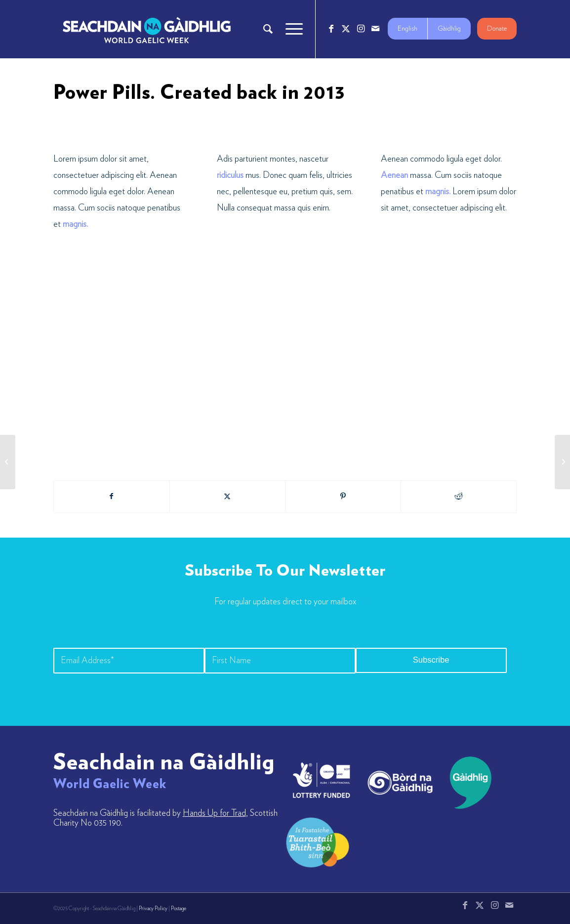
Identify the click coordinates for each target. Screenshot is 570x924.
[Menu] (291, 29)
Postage (179, 908)
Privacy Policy (153, 908)
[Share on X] (227, 497)
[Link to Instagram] (361, 29)
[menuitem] (268, 29)
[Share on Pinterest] (343, 497)
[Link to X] (346, 29)
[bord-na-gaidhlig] (400, 783)
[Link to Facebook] (331, 29)
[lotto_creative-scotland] (322, 780)
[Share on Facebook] (112, 497)
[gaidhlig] (468, 783)
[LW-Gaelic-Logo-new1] (318, 841)
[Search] (268, 29)
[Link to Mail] (375, 29)
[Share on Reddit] (459, 497)
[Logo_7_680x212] (147, 29)
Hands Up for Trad (214, 813)
